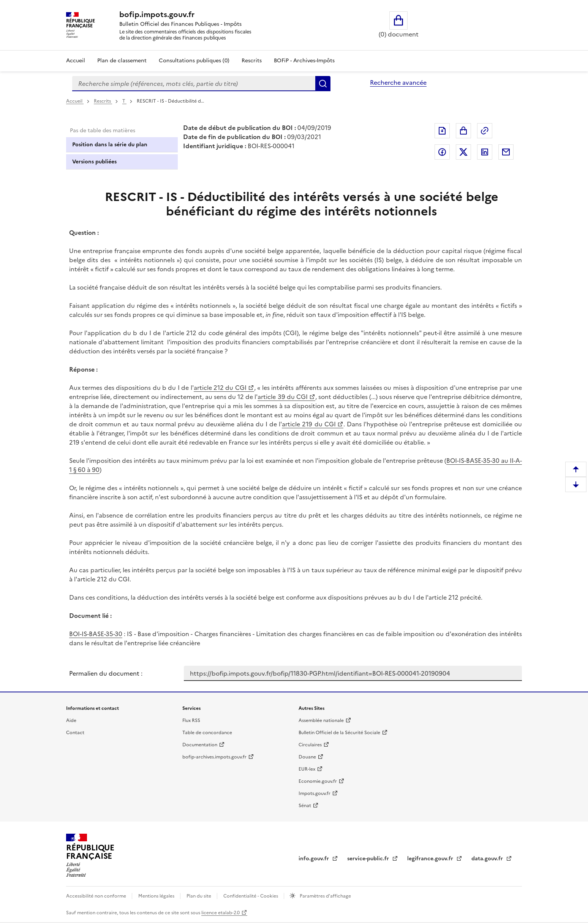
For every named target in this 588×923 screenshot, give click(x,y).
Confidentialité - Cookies (251, 896)
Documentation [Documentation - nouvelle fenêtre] (200, 745)
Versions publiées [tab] (94, 162)
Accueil (76, 61)
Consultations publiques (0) (194, 61)
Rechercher (323, 84)
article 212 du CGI (220, 388)
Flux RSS (191, 720)
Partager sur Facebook (442, 152)
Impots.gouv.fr (315, 793)
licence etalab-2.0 (220, 913)
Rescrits (252, 61)
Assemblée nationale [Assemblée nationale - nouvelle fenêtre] (321, 720)
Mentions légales (157, 896)
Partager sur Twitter (463, 152)
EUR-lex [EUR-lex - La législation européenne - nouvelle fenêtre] (307, 769)
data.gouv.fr (488, 859)
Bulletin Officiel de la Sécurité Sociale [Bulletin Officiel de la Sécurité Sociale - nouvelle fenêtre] (339, 733)
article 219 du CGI (309, 424)
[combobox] (194, 84)
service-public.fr (369, 859)
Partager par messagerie (506, 152)
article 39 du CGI (282, 397)
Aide (71, 720)
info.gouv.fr (315, 859)
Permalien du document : (106, 673)
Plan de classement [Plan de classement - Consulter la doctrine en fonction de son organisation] (122, 61)
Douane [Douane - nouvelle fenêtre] (307, 757)
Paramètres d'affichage (325, 896)
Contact (75, 733)
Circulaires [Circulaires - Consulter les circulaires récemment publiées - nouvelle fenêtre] (310, 745)
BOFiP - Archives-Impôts (304, 61)
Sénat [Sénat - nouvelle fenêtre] (305, 806)
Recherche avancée (398, 82)
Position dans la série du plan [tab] (110, 145)
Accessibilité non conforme (97, 896)
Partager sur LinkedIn (485, 152)
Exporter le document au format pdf (442, 131)
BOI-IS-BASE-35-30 (96, 634)
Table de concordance (207, 733)
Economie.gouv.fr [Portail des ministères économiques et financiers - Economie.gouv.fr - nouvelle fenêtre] (318, 781)
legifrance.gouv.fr (431, 859)
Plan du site (199, 896)
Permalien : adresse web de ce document (485, 131)
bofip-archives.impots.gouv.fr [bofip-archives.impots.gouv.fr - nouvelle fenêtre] (214, 757)
